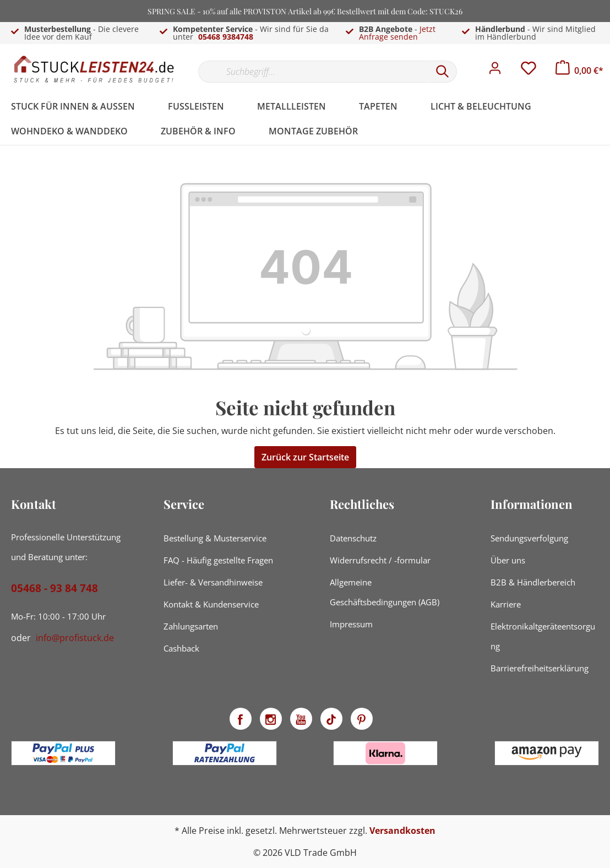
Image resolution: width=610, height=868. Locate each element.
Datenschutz (353, 538)
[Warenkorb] (579, 70)
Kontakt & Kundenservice (211, 604)
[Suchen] (443, 72)
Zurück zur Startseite (305, 457)
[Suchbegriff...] (313, 72)
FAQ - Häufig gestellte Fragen (218, 560)
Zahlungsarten (191, 626)
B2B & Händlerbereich (533, 582)
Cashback (181, 648)
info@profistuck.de (75, 638)
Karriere (506, 604)
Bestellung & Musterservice (215, 538)
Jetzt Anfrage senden (397, 33)
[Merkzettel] (529, 71)
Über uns (508, 560)
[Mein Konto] (495, 71)
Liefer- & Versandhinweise (213, 582)
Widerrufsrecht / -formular (380, 560)
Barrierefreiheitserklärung (540, 668)
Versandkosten (402, 831)
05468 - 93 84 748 (55, 588)
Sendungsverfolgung (529, 538)
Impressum (351, 624)
